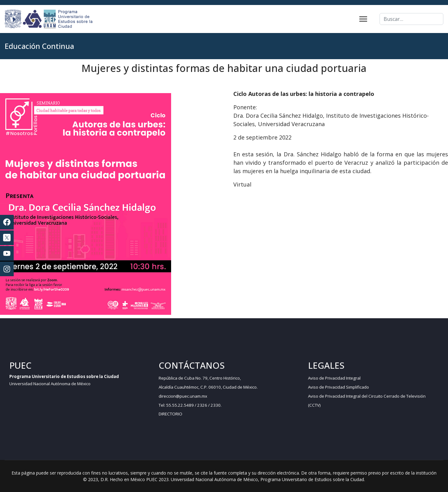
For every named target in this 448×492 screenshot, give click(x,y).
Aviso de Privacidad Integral (334, 378)
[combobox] (411, 19)
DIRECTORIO (170, 414)
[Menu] (363, 19)
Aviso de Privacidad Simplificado (338, 387)
